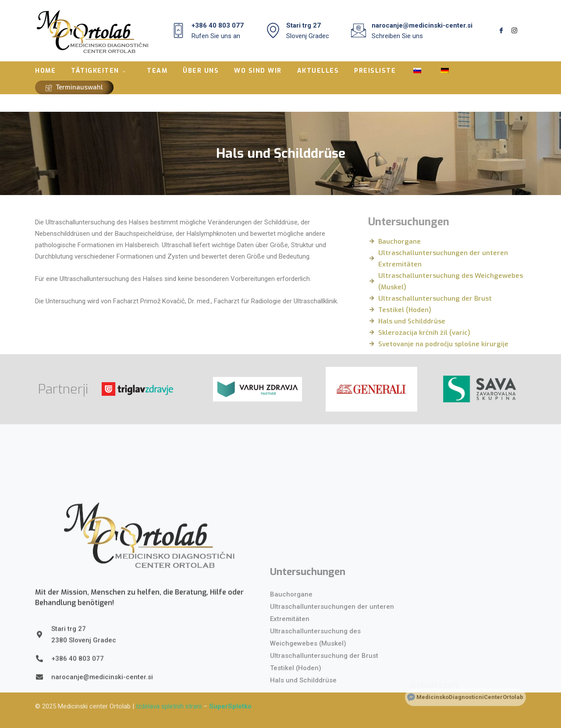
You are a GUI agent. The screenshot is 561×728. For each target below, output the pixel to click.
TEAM (157, 71)
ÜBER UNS (201, 71)
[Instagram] (514, 31)
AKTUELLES (318, 71)
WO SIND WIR (258, 71)
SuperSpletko (230, 695)
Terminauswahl (74, 87)
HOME (45, 71)
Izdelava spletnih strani (169, 695)
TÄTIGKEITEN (99, 71)
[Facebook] (501, 31)
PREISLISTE (375, 71)
